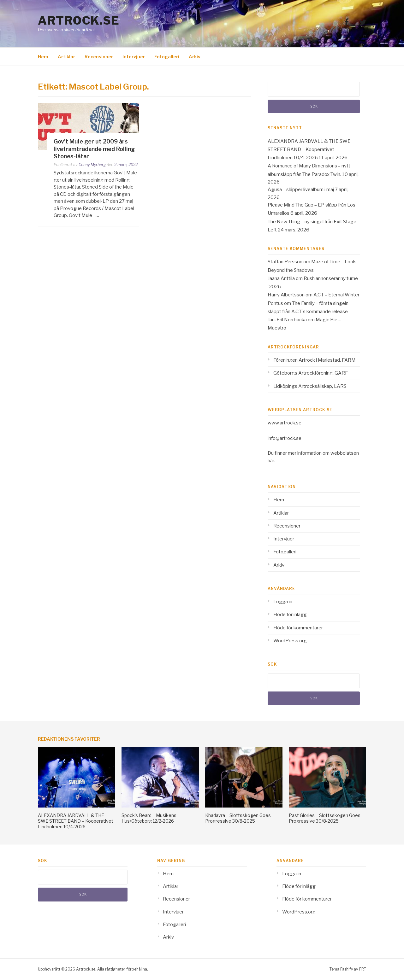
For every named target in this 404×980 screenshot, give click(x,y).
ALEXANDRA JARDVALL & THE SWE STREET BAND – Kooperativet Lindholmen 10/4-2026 (309, 150)
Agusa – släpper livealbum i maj (301, 190)
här (271, 461)
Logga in (283, 602)
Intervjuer (134, 57)
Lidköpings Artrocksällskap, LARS (310, 386)
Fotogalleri (167, 57)
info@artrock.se (285, 438)
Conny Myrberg (92, 165)
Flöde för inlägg (290, 615)
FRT (363, 969)
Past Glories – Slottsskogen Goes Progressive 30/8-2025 (325, 818)
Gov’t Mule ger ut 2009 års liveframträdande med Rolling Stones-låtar (94, 149)
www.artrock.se (285, 423)
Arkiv (195, 57)
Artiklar (66, 57)
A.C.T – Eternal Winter (336, 295)
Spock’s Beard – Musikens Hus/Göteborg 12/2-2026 (149, 818)
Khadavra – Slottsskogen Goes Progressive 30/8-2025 (238, 818)
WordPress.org (290, 641)
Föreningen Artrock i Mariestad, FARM (315, 360)
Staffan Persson (285, 262)
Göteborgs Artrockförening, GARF (311, 373)
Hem (43, 57)
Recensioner (99, 57)
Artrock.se (79, 20)
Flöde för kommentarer (298, 628)
